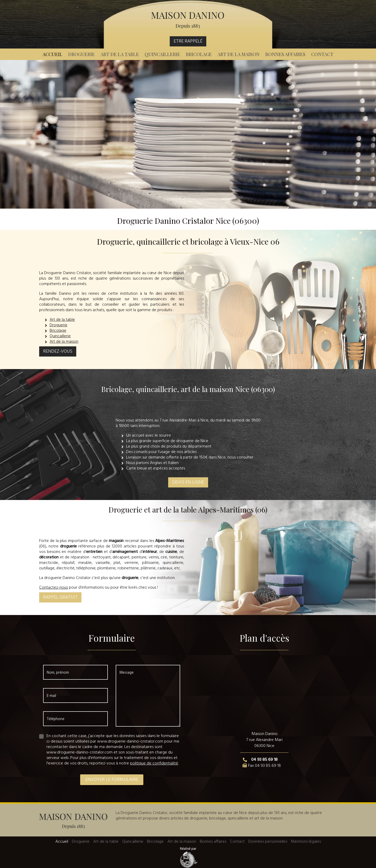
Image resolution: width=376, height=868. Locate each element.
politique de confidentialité (154, 763)
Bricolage (199, 54)
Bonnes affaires (285, 54)
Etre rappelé (188, 41)
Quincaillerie (162, 54)
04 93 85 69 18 (264, 760)
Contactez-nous (54, 588)
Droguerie (81, 54)
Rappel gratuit (60, 597)
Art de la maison (239, 54)
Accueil (52, 54)
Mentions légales (306, 842)
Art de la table (120, 54)
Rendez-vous (58, 351)
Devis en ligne (188, 482)
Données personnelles (268, 842)
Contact (322, 54)
